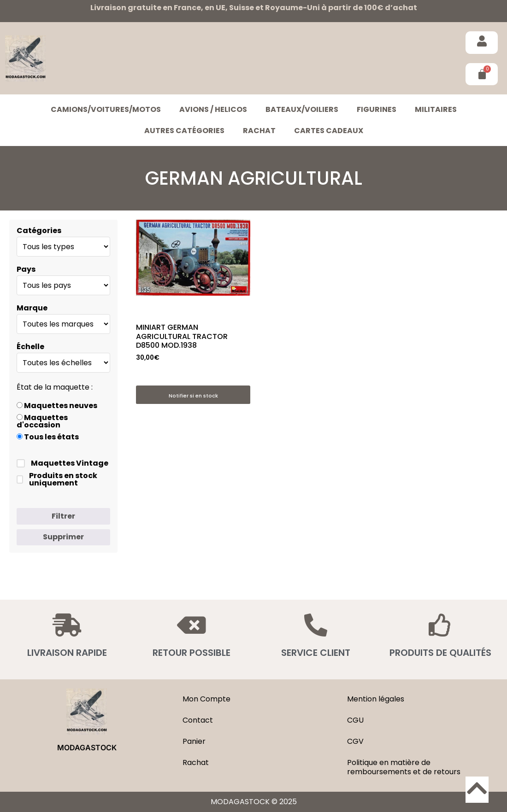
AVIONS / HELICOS (213, 109)
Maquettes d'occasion (42, 421)
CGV (355, 741)
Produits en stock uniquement (57, 479)
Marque (32, 308)
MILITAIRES (436, 109)
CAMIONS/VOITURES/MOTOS (106, 109)
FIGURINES (377, 109)
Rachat (259, 131)
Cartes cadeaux (329, 131)
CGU (355, 720)
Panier (194, 741)
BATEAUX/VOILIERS (302, 109)
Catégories (39, 231)
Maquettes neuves (57, 406)
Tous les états (48, 437)
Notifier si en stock (193, 396)
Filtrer (63, 516)
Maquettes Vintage (62, 463)
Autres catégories (184, 131)
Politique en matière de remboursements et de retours (404, 767)
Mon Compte (206, 699)
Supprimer (63, 537)
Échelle (30, 347)
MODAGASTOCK (87, 748)
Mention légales (376, 699)
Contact (198, 720)
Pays (26, 269)
